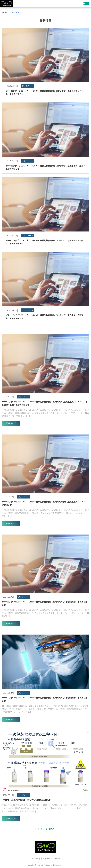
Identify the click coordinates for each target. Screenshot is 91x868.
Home (5, 12)
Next (52, 829)
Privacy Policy (35, 859)
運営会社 (58, 859)
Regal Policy (47, 859)
